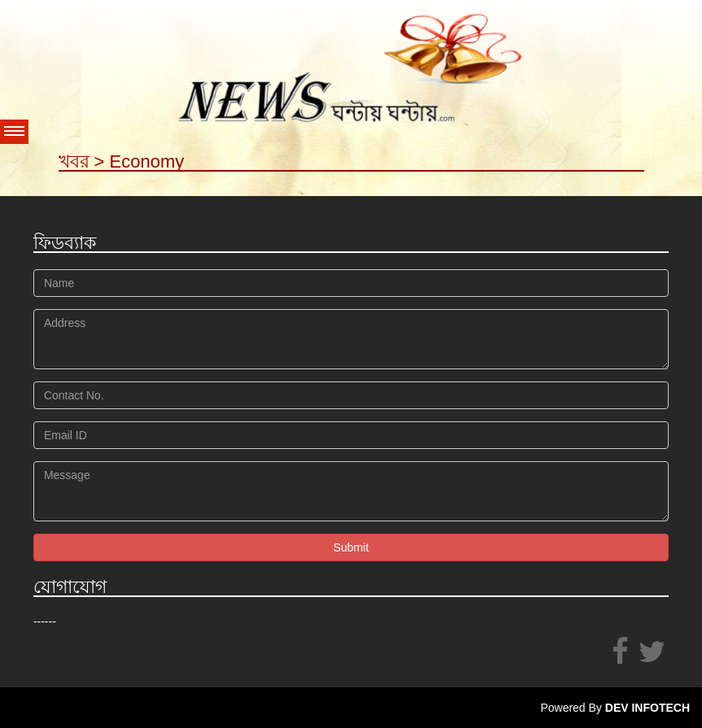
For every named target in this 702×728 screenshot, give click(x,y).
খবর (74, 161)
